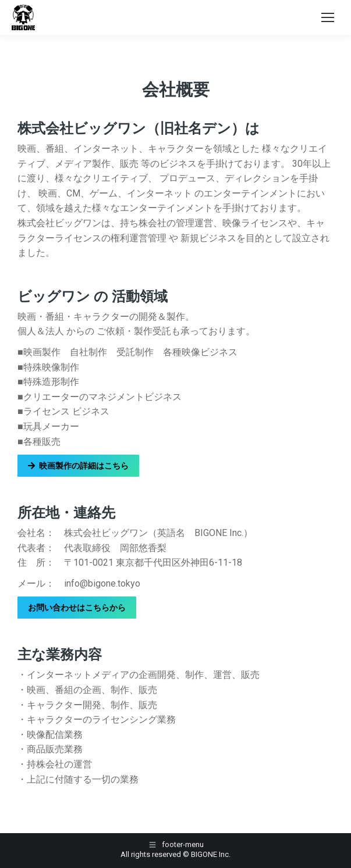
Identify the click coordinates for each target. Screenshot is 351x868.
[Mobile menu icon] (328, 17)
